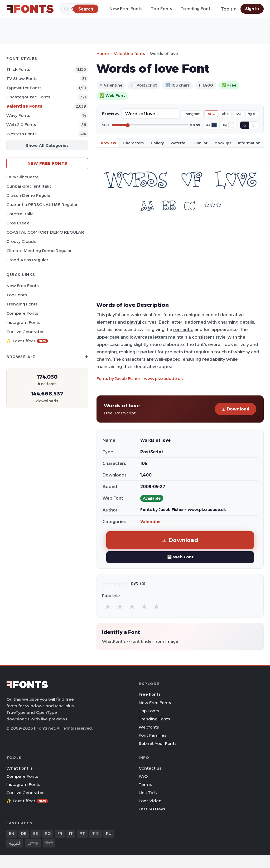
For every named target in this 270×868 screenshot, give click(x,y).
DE (24, 834)
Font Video (150, 801)
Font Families (153, 735)
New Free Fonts (126, 9)
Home (103, 54)
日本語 (33, 843)
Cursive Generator (25, 332)
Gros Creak (18, 223)
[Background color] (231, 125)
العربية (15, 843)
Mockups (223, 143)
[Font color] (214, 125)
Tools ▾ (228, 9)
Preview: (110, 113)
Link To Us (149, 793)
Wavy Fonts (18, 115)
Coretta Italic (20, 214)
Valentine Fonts (24, 106)
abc (225, 114)
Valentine (150, 522)
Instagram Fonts (23, 322)
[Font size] (150, 125)
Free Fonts (150, 694)
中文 (95, 834)
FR (60, 834)
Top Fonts (161, 9)
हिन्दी (49, 843)
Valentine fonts (129, 54)
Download (235, 409)
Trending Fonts (197, 9)
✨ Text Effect (27, 341)
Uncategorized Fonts (28, 97)
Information (249, 143)
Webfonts (149, 727)
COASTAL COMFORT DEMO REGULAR (45, 232)
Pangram (193, 114)
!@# (252, 114)
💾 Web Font (180, 557)
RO (48, 834)
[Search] (86, 9)
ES (36, 834)
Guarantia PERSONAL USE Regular (42, 205)
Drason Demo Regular (29, 195)
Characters (133, 143)
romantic (183, 329)
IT (71, 834)
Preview (108, 143)
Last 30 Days (152, 809)
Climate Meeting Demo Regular (39, 251)
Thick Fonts (18, 69)
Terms (145, 784)
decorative (232, 315)
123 (238, 114)
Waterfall (179, 143)
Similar (201, 143)
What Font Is (20, 768)
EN (12, 834)
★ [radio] (108, 606)
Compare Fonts (22, 313)
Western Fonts (21, 134)
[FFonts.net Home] (30, 9)
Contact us (150, 768)
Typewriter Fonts (24, 88)
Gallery (157, 143)
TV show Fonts (22, 79)
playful (113, 315)
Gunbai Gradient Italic (29, 186)
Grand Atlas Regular (27, 260)
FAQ (143, 776)
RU (109, 834)
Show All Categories (47, 145)
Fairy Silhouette (23, 177)
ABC (211, 114)
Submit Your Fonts (158, 743)
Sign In (252, 9)
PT (82, 834)
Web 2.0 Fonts (21, 125)
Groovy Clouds (21, 241)
